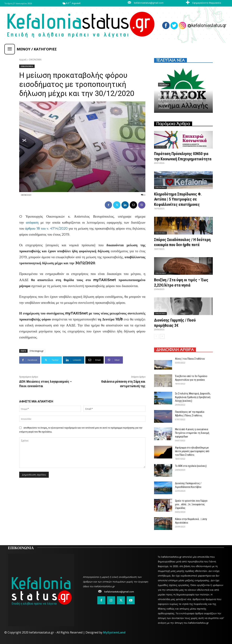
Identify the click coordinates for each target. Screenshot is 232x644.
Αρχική (23, 60)
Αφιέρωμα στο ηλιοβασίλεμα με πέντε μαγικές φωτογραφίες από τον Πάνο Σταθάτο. (192, 451)
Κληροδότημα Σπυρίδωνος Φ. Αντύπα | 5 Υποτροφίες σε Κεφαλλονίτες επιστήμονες (178, 199)
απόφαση (32, 222)
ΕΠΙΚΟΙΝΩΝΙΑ (21, 548)
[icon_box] (203, 3)
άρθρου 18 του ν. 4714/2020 (46, 228)
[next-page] (162, 336)
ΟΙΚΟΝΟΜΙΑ (35, 60)
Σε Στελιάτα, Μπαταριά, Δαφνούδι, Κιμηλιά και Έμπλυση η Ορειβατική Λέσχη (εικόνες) (193, 397)
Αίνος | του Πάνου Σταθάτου (190, 359)
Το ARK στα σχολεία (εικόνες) (191, 466)
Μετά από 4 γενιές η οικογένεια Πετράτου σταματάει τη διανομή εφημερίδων (192, 433)
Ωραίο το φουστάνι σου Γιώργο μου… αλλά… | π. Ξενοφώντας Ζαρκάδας (191, 504)
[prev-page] (156, 336)
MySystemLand (114, 632)
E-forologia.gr (37, 351)
